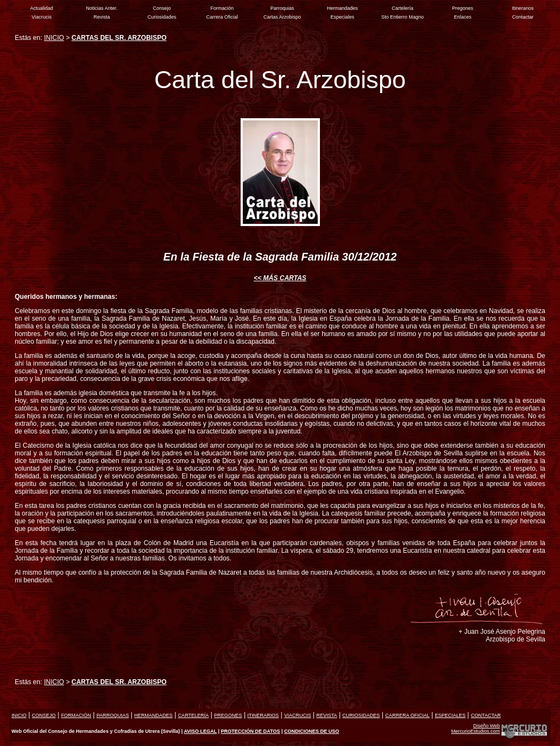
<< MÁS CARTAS (280, 278)
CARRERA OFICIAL (407, 715)
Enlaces (463, 17)
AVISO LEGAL (200, 731)
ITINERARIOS (263, 715)
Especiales (342, 17)
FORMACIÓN (76, 715)
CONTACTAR (486, 715)
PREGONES (228, 715)
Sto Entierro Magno (402, 17)
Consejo (162, 8)
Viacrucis (42, 17)
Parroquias (282, 8)
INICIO (54, 38)
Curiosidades (162, 17)
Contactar (523, 17)
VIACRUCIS (298, 715)
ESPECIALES (450, 715)
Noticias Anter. (102, 8)
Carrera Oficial (222, 17)
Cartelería (402, 8)
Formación (222, 8)
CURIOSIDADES (361, 715)
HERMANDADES (154, 715)
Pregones (463, 8)
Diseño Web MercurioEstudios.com (476, 728)
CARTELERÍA (193, 715)
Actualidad (42, 8)
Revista (102, 17)
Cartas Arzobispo (282, 17)
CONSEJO (44, 715)
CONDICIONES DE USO (312, 731)
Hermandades (343, 8)
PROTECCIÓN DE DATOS (250, 731)
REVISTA (326, 715)
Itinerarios (523, 8)
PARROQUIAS (112, 715)
